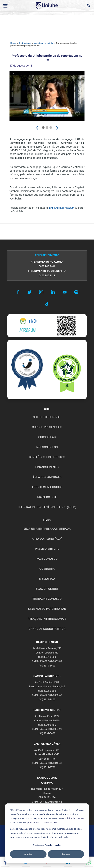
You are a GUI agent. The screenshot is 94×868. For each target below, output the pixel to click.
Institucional (25, 43)
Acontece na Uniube (44, 43)
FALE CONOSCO (47, 559)
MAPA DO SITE (47, 497)
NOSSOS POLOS (47, 447)
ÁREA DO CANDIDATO (47, 477)
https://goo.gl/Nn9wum (62, 208)
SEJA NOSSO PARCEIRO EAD (47, 609)
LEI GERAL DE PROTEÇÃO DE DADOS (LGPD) (47, 507)
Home (13, 43)
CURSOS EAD (47, 437)
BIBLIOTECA (47, 579)
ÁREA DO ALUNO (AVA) (47, 539)
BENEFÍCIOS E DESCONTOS (47, 457)
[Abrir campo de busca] (89, 6)
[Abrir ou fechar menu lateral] (5, 6)
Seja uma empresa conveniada (47, 529)
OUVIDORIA (47, 569)
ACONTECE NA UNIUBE (47, 487)
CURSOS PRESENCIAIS (47, 427)
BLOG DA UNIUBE (47, 589)
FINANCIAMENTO (47, 467)
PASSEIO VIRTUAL (47, 549)
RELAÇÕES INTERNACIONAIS (47, 619)
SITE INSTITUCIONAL (47, 417)
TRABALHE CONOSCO (47, 599)
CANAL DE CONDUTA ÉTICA (47, 629)
